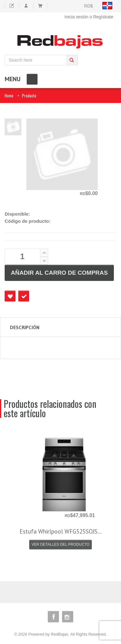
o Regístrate (101, 17)
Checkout (24, 296)
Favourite (10, 296)
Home (9, 96)
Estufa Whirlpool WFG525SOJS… (61, 531)
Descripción (25, 327)
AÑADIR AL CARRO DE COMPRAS (59, 273)
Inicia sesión (76, 17)
